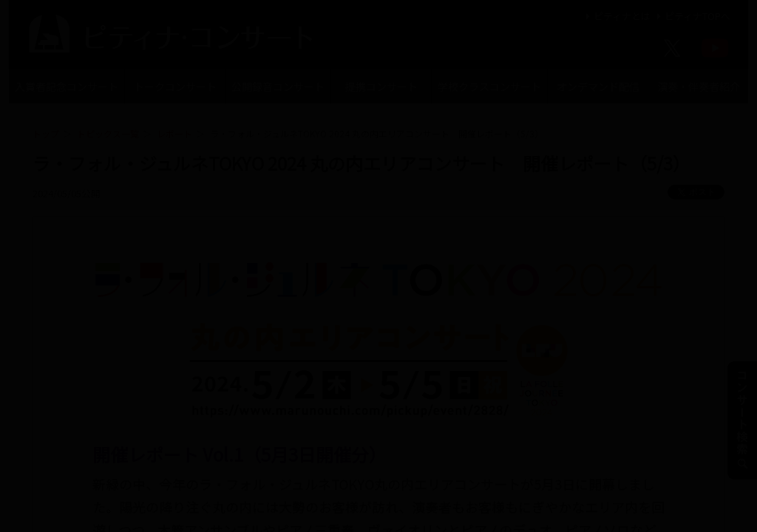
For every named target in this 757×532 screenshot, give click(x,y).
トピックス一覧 (108, 133)
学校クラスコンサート (489, 86)
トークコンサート (175, 86)
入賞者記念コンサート (67, 86)
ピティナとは (616, 16)
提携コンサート (381, 86)
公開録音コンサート (278, 86)
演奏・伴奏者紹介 (699, 86)
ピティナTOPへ (692, 16)
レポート (174, 133)
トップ (46, 133)
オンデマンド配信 (598, 86)
